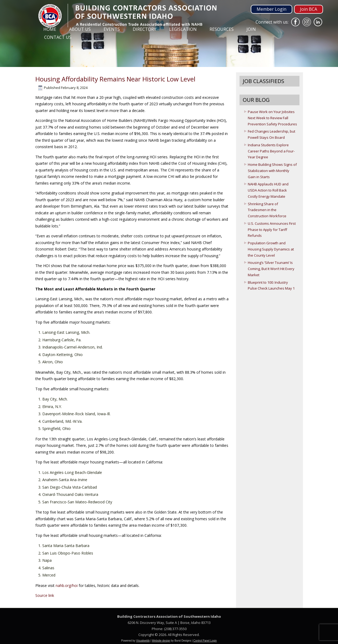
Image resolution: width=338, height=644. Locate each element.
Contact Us (58, 37)
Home (50, 29)
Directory (145, 29)
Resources (222, 29)
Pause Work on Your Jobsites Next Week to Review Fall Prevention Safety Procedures (272, 118)
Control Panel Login (205, 641)
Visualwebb (143, 641)
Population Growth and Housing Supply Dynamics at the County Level (271, 249)
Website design (161, 641)
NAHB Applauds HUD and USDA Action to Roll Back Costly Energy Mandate (268, 190)
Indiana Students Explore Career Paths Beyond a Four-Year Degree (271, 151)
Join (251, 29)
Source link (45, 595)
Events (112, 29)
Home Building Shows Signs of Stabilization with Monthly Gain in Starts (272, 171)
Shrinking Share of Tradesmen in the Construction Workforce (267, 210)
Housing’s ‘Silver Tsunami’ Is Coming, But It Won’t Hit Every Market (271, 269)
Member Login (271, 9)
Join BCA (309, 9)
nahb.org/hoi (67, 585)
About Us (80, 29)
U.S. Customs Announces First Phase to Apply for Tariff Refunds (272, 230)
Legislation (183, 29)
